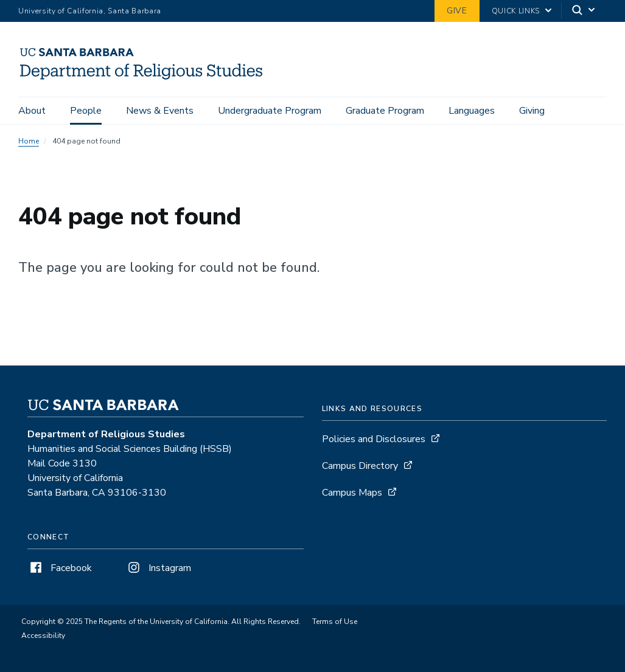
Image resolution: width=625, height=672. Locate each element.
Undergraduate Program (270, 111)
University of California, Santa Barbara (90, 11)
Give (457, 11)
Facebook (60, 568)
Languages (472, 111)
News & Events (160, 111)
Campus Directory (360, 466)
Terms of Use (335, 622)
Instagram (158, 568)
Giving (532, 111)
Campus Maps (352, 493)
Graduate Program (385, 111)
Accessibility (43, 636)
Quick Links (516, 11)
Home (29, 141)
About (32, 111)
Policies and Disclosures (374, 439)
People (86, 111)
